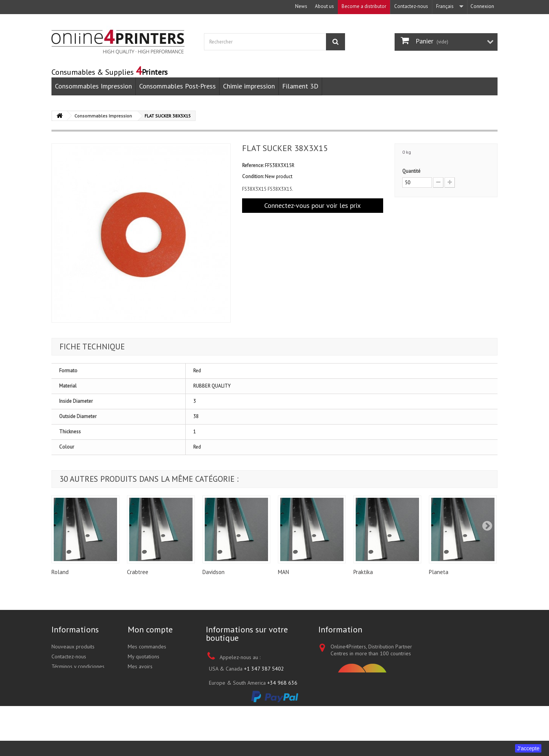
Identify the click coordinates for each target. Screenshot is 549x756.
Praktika (363, 572)
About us (324, 6)
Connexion (482, 6)
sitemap (60, 696)
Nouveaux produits (73, 647)
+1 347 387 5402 (264, 669)
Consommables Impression (93, 86)
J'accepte (528, 748)
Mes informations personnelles (147, 690)
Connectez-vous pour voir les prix (312, 205)
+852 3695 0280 (272, 708)
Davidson (213, 572)
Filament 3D (300, 86)
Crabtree (138, 572)
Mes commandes (147, 647)
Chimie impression (249, 86)
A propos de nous (72, 676)
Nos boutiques (68, 686)
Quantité (411, 171)
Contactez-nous (411, 6)
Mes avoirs (140, 666)
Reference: (253, 165)
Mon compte (150, 629)
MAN (283, 572)
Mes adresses (144, 676)
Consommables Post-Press (177, 86)
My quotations (144, 656)
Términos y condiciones (78, 666)
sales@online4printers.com (269, 725)
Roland (60, 572)
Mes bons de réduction (154, 703)
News (301, 6)
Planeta (439, 572)
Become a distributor (364, 6)
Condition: (253, 176)
